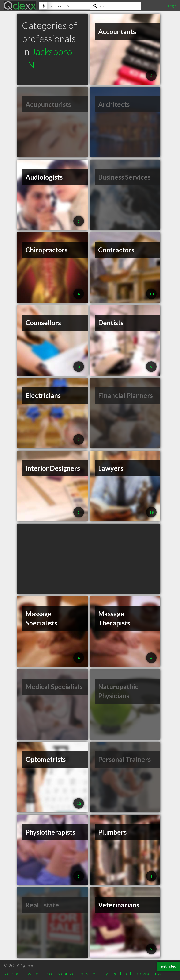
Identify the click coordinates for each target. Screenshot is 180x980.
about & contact (60, 973)
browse (143, 973)
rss (158, 973)
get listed (122, 973)
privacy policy (94, 973)
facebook (13, 973)
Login (172, 6)
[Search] (115, 6)
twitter (33, 973)
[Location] (65, 6)
